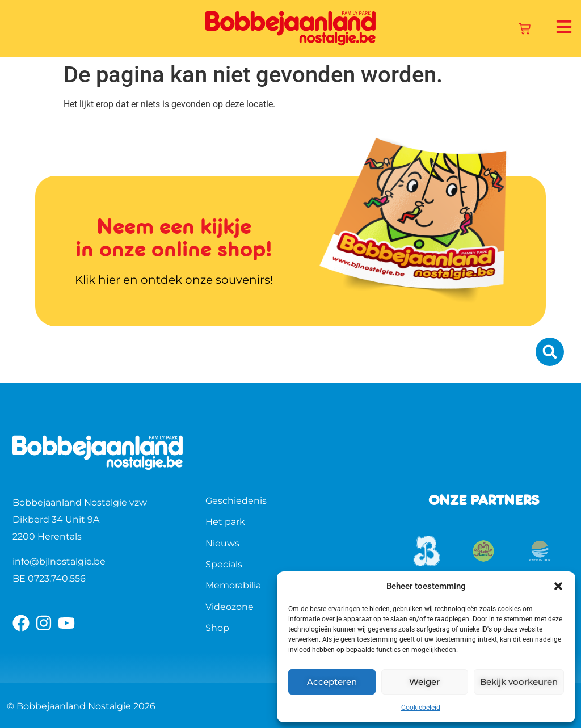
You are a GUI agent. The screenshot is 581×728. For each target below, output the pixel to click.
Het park (225, 522)
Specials (224, 564)
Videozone (230, 607)
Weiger (424, 682)
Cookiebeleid (421, 708)
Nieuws (222, 543)
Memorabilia (233, 585)
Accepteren (332, 682)
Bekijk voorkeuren (519, 682)
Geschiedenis (236, 501)
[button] (558, 586)
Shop (217, 628)
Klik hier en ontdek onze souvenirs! (174, 280)
